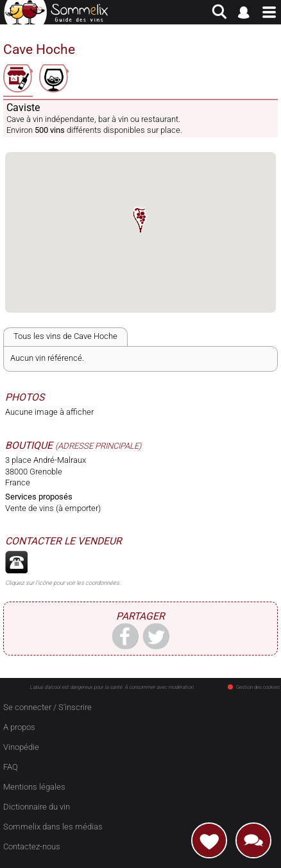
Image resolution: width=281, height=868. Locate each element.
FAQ (11, 767)
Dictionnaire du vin (37, 807)
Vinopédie (21, 747)
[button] (140, 220)
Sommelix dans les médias (53, 827)
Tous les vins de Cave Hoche (65, 336)
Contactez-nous (32, 846)
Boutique (29, 446)
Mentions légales (34, 787)
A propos (19, 727)
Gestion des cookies (254, 687)
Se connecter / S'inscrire (47, 707)
